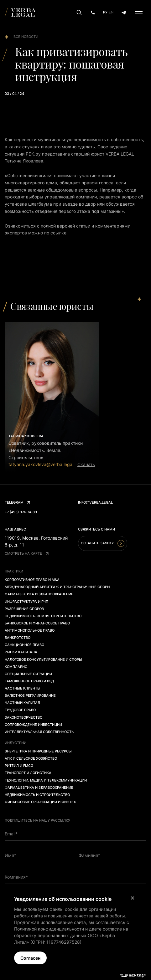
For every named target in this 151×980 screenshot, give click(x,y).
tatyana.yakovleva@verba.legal (41, 464)
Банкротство (18, 638)
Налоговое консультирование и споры (43, 659)
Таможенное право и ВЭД (29, 681)
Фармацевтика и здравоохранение (39, 594)
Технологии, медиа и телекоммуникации (46, 780)
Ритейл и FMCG (19, 766)
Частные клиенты (23, 688)
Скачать (86, 464)
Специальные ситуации (28, 674)
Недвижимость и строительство (37, 795)
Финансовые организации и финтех (40, 802)
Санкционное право (24, 645)
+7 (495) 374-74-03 (21, 512)
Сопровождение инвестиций (33, 725)
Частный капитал (22, 703)
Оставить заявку (103, 543)
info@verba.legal (95, 502)
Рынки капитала (21, 652)
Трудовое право (20, 710)
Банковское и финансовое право (37, 623)
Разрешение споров (24, 609)
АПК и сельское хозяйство (31, 758)
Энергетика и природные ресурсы (38, 751)
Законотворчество (23, 717)
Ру (105, 12)
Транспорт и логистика (28, 773)
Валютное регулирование (30, 695)
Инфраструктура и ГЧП (26, 602)
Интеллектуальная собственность (39, 732)
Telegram (17, 502)
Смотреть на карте (27, 553)
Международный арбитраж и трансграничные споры (57, 587)
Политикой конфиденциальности (49, 929)
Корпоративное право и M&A (32, 580)
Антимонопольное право (30, 630)
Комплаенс (16, 667)
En (111, 12)
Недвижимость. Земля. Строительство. (44, 616)
